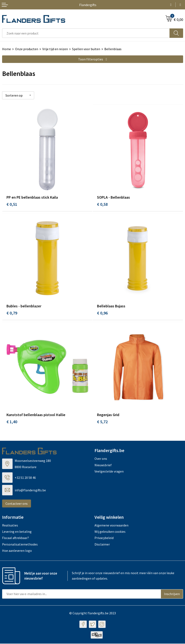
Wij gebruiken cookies (110, 532)
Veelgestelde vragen (109, 472)
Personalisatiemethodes (20, 545)
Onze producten (27, 49)
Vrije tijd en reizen (55, 49)
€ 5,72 (102, 422)
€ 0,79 (12, 313)
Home (6, 49)
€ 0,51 (12, 204)
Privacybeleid (104, 538)
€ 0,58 (102, 204)
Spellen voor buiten (86, 49)
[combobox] (86, 33)
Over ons (101, 459)
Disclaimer (102, 545)
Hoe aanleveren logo (17, 551)
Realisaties (10, 526)
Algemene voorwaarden (111, 526)
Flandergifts (88, 5)
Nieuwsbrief (103, 465)
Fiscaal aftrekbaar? (16, 538)
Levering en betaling (17, 532)
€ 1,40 (12, 422)
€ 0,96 (102, 313)
